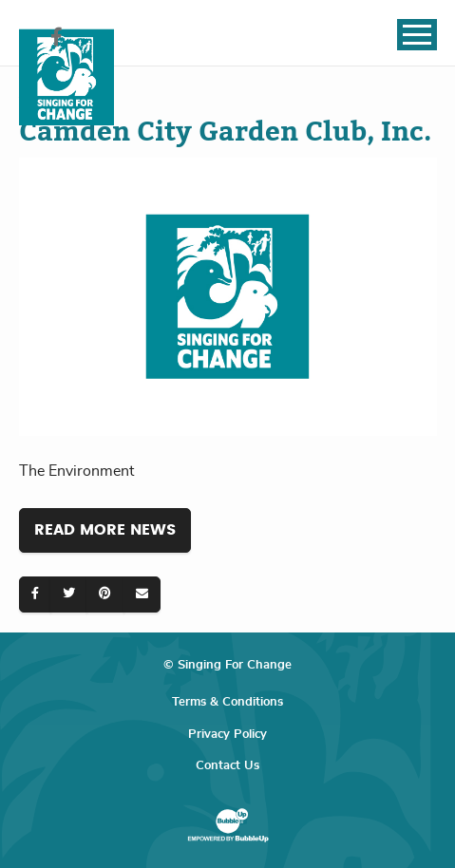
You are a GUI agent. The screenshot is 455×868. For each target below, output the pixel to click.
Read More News (105, 530)
